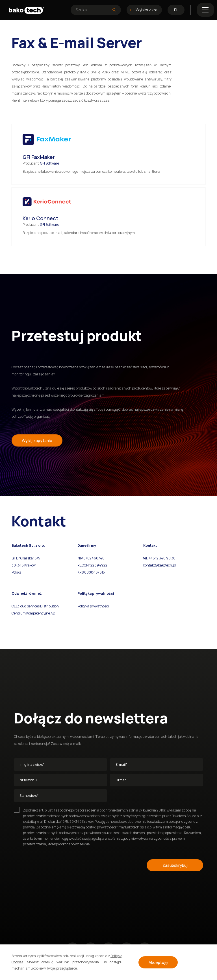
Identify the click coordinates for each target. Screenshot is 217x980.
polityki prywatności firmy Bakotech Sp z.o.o (119, 827)
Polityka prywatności (93, 606)
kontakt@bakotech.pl (160, 565)
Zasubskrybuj (175, 865)
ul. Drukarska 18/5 (26, 558)
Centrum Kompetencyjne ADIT (35, 613)
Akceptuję (158, 962)
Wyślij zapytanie (37, 440)
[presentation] (57, 864)
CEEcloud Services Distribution (35, 606)
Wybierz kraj (144, 10)
